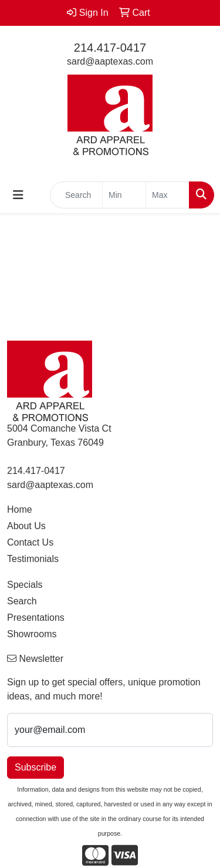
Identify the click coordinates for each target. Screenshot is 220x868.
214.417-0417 (110, 48)
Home (20, 509)
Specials (25, 585)
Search (22, 601)
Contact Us (30, 542)
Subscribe (35, 767)
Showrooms (32, 634)
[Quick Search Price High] (167, 195)
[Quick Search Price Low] (124, 195)
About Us (26, 526)
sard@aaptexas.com (110, 61)
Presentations (36, 618)
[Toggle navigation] (18, 195)
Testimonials (33, 559)
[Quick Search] (76, 195)
